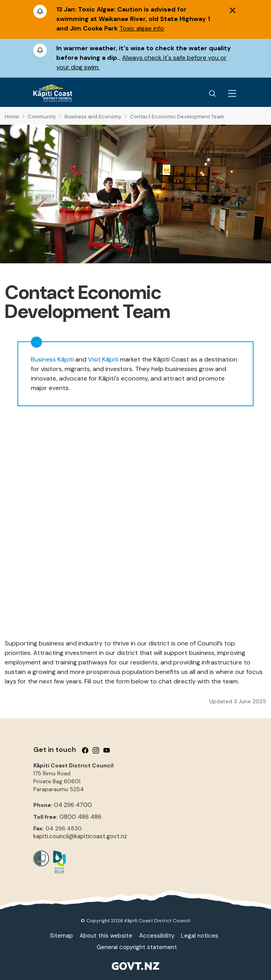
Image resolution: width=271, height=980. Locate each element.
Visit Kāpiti (103, 359)
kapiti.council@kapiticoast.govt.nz (80, 836)
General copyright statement (137, 947)
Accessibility (157, 936)
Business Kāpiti (52, 359)
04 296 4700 (73, 805)
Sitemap (61, 936)
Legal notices (200, 936)
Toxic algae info (142, 28)
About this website (106, 936)
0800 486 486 (80, 817)
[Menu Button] (232, 93)
